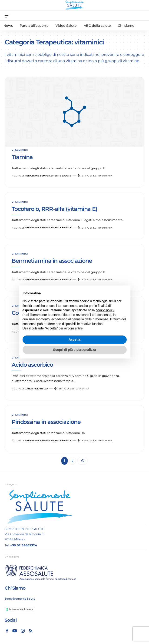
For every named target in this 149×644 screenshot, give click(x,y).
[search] (141, 16)
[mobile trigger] (9, 16)
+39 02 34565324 (24, 545)
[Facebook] (7, 631)
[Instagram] (23, 631)
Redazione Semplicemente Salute (48, 176)
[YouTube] (15, 631)
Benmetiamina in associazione (52, 261)
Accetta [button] (74, 339)
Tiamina (22, 157)
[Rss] (31, 631)
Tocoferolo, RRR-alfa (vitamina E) (54, 209)
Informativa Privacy (21, 609)
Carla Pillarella (36, 389)
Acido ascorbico (32, 365)
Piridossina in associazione (46, 422)
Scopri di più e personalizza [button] (74, 350)
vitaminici (20, 150)
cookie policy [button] (105, 310)
